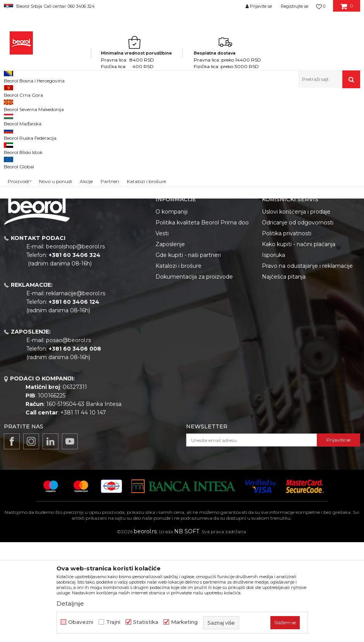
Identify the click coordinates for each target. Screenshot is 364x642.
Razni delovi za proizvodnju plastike (153, 105)
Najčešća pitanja (284, 377)
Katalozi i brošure (179, 366)
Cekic (18, 169)
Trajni (113, 622)
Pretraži (44, 228)
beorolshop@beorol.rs (75, 346)
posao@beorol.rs (68, 440)
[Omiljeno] (321, 6)
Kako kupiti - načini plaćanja (299, 344)
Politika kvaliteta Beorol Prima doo (202, 322)
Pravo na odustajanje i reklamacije (307, 366)
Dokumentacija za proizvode (194, 377)
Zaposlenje (170, 344)
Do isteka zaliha (30, 179)
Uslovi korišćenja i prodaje (296, 312)
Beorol (11, 105)
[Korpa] (347, 9)
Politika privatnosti (287, 333)
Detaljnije (70, 603)
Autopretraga (229, 117)
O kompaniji (172, 312)
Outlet (19, 151)
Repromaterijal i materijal (79, 105)
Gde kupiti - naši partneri (188, 355)
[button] (329, 79)
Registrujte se (295, 6)
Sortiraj (265, 117)
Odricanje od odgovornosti (298, 322)
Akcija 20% (24, 160)
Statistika (146, 622)
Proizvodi (34, 105)
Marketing (184, 622)
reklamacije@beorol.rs (76, 393)
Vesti (162, 333)
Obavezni (81, 622)
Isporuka (273, 355)
